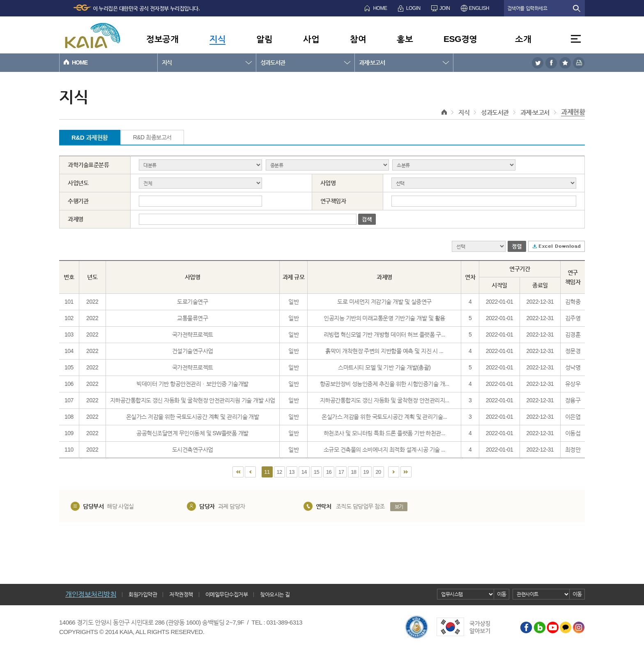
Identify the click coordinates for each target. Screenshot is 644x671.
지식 (217, 39)
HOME (380, 8)
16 (329, 472)
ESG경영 (460, 39)
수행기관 (78, 201)
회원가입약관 (143, 594)
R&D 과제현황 (90, 137)
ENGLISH (479, 8)
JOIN (445, 8)
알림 (264, 39)
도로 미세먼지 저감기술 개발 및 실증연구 (384, 302)
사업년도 (78, 183)
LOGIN (413, 8)
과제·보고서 (372, 62)
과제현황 (573, 112)
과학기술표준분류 (88, 165)
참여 (358, 39)
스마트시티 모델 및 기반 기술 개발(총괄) (384, 367)
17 (341, 472)
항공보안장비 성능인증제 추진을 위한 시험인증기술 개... (385, 384)
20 (378, 472)
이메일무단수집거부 (227, 594)
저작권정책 (181, 594)
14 (304, 472)
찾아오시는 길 (275, 594)
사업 (311, 39)
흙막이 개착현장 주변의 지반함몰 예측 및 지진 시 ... (384, 351)
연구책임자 (333, 201)
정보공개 (162, 39)
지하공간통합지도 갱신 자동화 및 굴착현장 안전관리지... (385, 400)
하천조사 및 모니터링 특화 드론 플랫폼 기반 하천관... (384, 433)
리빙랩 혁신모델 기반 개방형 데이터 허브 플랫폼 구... (384, 334)
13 (292, 472)
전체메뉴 (576, 39)
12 (279, 472)
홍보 (405, 39)
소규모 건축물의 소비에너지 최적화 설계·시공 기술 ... (384, 450)
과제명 (76, 219)
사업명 (328, 183)
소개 (523, 39)
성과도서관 (273, 62)
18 (353, 472)
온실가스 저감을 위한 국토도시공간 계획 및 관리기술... (384, 417)
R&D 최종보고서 (152, 137)
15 (316, 472)
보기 (399, 507)
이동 (502, 594)
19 (366, 472)
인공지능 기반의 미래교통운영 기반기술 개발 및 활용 (384, 318)
